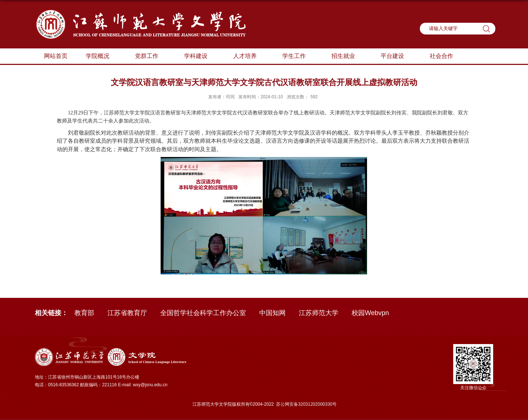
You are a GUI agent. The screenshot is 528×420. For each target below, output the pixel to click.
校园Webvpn (370, 313)
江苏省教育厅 (127, 313)
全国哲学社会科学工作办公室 (203, 313)
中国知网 (272, 313)
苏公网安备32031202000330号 (306, 404)
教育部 (84, 313)
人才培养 (249, 56)
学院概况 (101, 56)
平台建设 (396, 56)
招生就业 (347, 56)
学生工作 (298, 56)
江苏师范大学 (319, 313)
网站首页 (56, 56)
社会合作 (441, 56)
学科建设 (199, 56)
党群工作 (150, 56)
